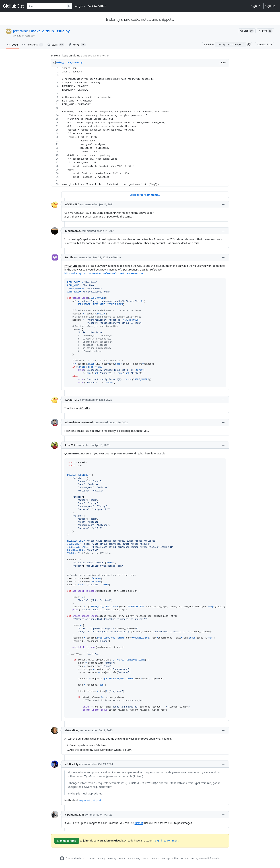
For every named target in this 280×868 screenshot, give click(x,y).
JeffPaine (21, 31)
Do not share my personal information (201, 858)
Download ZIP (265, 45)
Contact (155, 858)
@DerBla (85, 408)
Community (134, 858)
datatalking (72, 730)
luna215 (70, 445)
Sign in (256, 6)
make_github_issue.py (50, 31)
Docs (145, 858)
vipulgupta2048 (75, 815)
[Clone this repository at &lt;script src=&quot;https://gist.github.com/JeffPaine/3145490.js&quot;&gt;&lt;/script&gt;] (230, 45)
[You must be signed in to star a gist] (247, 31)
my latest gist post (90, 800)
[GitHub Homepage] (62, 858)
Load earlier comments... (145, 195)
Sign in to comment (167, 840)
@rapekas (86, 239)
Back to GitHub (97, 6)
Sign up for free (67, 841)
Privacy (101, 858)
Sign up (270, 6)
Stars (56, 45)
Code (13, 45)
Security (112, 858)
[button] (249, 45)
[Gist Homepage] (13, 6)
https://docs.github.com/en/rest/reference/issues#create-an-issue (104, 273)
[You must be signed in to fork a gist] (266, 31)
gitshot (139, 823)
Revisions (33, 45)
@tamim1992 (72, 453)
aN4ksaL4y (72, 764)
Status (122, 858)
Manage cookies (170, 858)
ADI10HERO (72, 204)
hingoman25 (73, 231)
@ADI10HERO (73, 266)
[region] (140, 126)
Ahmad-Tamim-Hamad (79, 422)
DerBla (69, 257)
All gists (80, 6)
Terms (92, 858)
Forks (77, 45)
